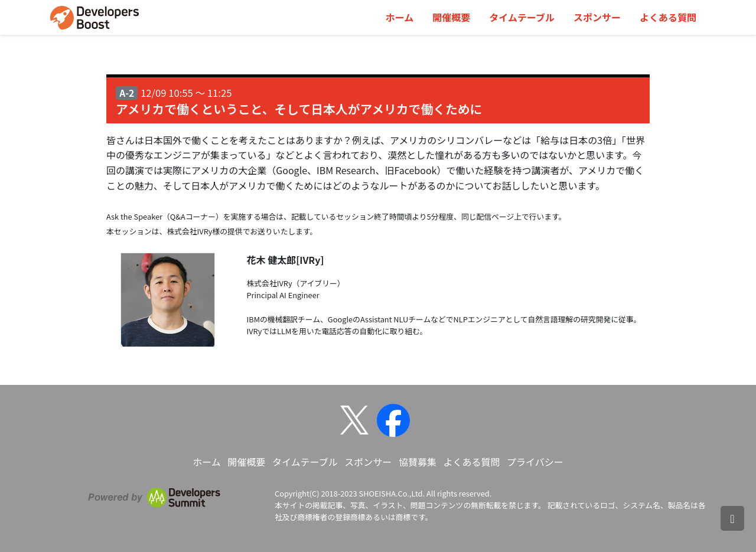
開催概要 (451, 17)
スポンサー (597, 17)
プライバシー (535, 462)
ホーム (400, 17)
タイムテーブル (522, 17)
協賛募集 (418, 462)
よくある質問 (668, 17)
